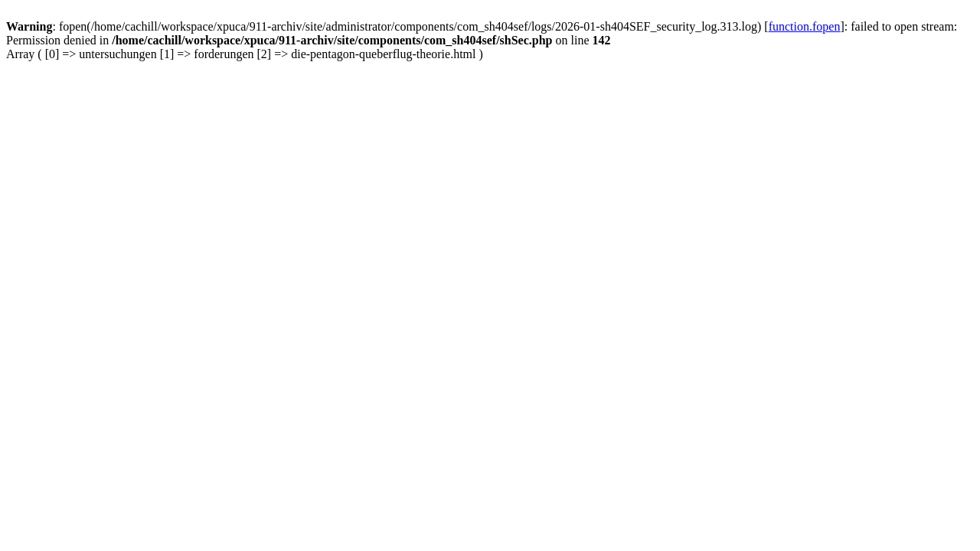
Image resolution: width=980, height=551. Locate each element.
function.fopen (805, 26)
